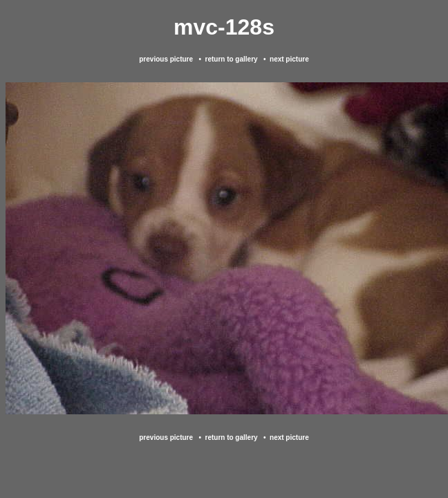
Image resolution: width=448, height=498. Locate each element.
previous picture (166, 59)
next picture (289, 59)
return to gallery (231, 59)
